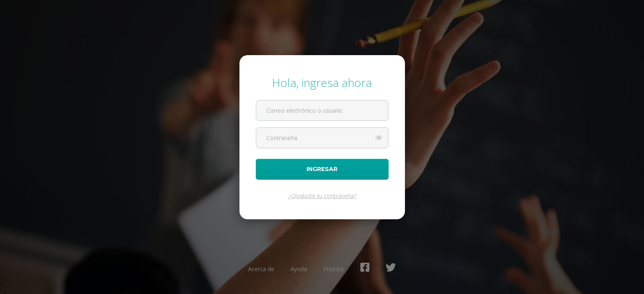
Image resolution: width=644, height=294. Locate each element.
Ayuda (299, 269)
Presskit (334, 269)
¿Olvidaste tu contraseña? (322, 196)
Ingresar (322, 169)
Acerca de (261, 269)
